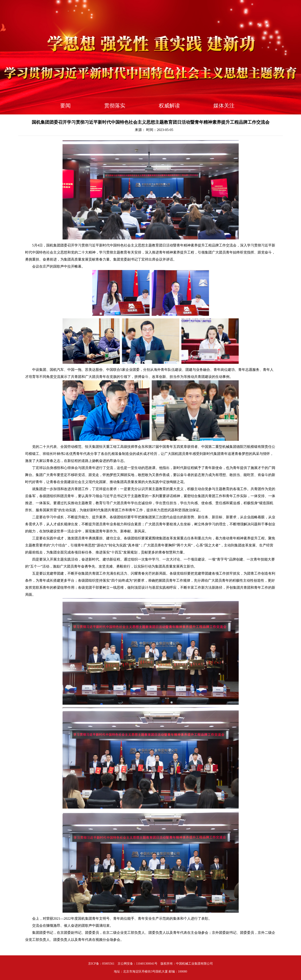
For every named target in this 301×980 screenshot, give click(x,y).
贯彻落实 (115, 106)
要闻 (65, 106)
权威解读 (169, 106)
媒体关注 (224, 106)
